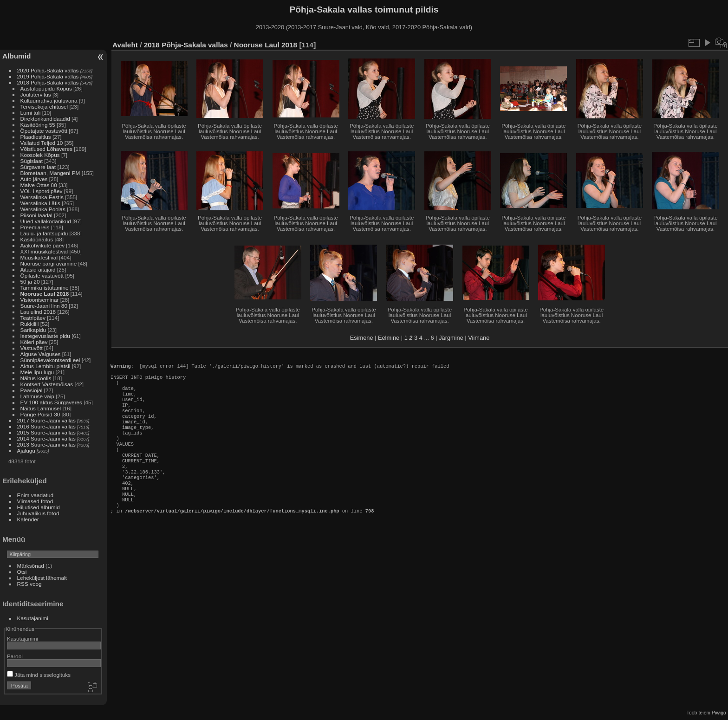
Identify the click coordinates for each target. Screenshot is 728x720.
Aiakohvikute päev (43, 245)
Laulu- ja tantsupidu (44, 233)
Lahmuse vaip (37, 396)
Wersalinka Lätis (40, 203)
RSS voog (29, 584)
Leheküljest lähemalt (42, 578)
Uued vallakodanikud (46, 221)
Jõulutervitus (36, 94)
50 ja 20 (30, 282)
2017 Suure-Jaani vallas (46, 420)
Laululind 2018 (38, 312)
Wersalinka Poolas (43, 209)
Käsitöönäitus (37, 239)
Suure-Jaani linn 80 (44, 306)
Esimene (362, 338)
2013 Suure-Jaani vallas (46, 444)
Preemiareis (35, 227)
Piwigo (719, 713)
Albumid (16, 56)
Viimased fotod (35, 501)
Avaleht (125, 45)
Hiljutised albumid (39, 507)
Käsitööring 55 (38, 125)
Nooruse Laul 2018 (45, 294)
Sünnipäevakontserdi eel (50, 360)
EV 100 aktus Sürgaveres (51, 402)
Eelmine (389, 338)
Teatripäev (33, 318)
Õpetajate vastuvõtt (44, 131)
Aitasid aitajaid (38, 269)
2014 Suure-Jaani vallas (46, 438)
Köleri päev (34, 342)
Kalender (28, 519)
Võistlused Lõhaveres (47, 149)
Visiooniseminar (40, 300)
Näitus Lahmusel (41, 408)
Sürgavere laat (38, 167)
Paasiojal (32, 390)
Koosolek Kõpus (40, 155)
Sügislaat (32, 161)
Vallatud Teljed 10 (42, 143)
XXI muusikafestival (44, 251)
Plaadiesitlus (36, 137)
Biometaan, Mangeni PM (50, 173)
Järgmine (451, 338)
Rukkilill (30, 324)
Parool (15, 656)
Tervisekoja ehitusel (44, 107)
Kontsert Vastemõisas (47, 384)
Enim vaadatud (36, 495)
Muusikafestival (39, 257)
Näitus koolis (36, 378)
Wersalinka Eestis (42, 197)
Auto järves (34, 179)
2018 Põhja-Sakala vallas (48, 82)
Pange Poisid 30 (40, 414)
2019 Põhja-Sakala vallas (48, 76)
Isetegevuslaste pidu (45, 336)
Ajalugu (26, 451)
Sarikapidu (33, 330)
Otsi (22, 572)
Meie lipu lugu (37, 372)
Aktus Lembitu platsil (45, 366)
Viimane (479, 338)
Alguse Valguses (41, 354)
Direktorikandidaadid (45, 119)
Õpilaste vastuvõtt (42, 276)
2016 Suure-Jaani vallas (46, 426)
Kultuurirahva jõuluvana (49, 101)
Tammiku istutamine (45, 288)
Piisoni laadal (36, 215)
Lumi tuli (31, 113)
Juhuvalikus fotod (38, 513)
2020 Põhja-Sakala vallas (48, 70)
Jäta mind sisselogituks (39, 675)
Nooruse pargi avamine (49, 263)
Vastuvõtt (32, 348)
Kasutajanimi (33, 618)
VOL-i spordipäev (42, 191)
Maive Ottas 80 (39, 185)
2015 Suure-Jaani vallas (46, 432)
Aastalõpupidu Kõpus (46, 88)
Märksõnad (31, 566)
